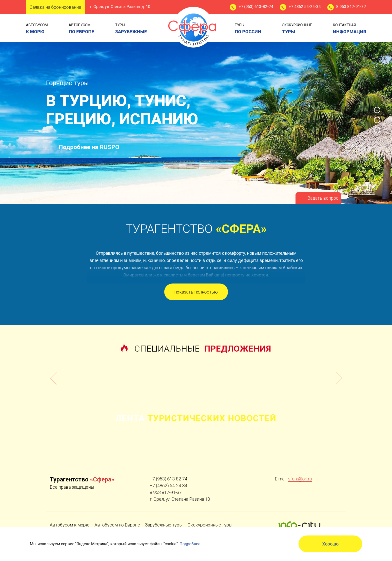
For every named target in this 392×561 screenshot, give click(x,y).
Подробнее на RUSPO (89, 147)
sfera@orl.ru (300, 479)
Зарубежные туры (164, 525)
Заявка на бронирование (55, 7)
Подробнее (190, 544)
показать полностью (196, 292)
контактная (349, 29)
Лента (196, 418)
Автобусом (37, 29)
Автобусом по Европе (117, 525)
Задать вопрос (323, 198)
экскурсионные (297, 29)
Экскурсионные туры (210, 525)
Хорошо (330, 544)
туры (131, 29)
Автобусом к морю (70, 525)
